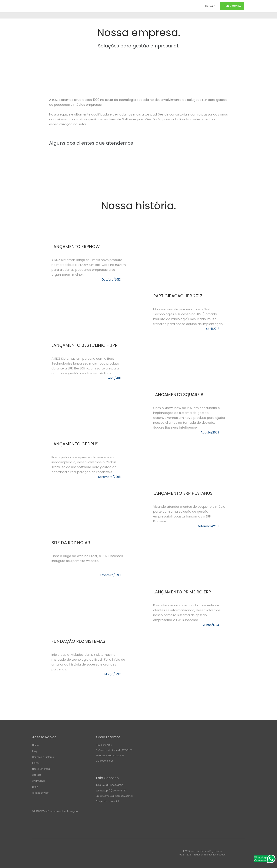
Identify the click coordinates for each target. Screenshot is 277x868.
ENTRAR (210, 6)
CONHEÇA (98, 6)
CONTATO (188, 6)
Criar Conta (39, 781)
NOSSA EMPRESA (151, 6)
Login (35, 787)
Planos (36, 763)
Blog (35, 751)
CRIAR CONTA (232, 6)
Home (35, 745)
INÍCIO (82, 6)
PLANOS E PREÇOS (124, 6)
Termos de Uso (40, 793)
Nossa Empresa (41, 769)
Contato (37, 775)
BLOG (172, 6)
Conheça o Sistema (43, 757)
